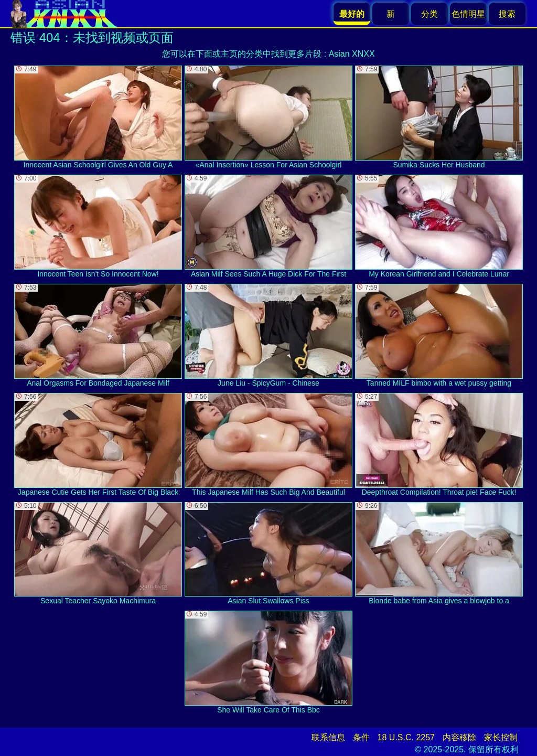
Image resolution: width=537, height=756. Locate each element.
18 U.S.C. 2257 (406, 737)
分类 (429, 14)
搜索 (507, 14)
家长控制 (501, 737)
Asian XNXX (352, 54)
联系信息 (328, 737)
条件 (361, 737)
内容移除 (459, 737)
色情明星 (468, 14)
